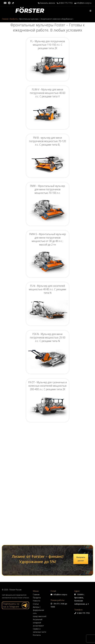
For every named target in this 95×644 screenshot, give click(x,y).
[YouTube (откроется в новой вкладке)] (6, 3)
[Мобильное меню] (90, 11)
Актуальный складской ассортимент (38, 516)
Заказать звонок (47, 3)
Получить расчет (81, 453)
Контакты (37, 529)
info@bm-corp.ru (83, 3)
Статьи (36, 498)
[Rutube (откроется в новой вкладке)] (13, 3)
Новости (36, 495)
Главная (36, 488)
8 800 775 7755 (65, 3)
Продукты (37, 491)
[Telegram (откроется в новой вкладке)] (9, 3)
